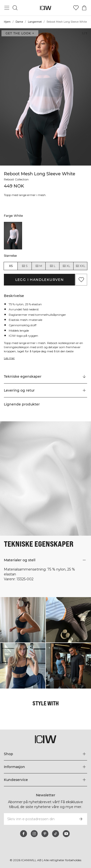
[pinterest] (45, 834)
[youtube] (66, 834)
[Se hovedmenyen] (7, 8)
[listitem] (13, 236)
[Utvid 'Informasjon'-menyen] (45, 767)
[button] (45, 390)
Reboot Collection (17, 179)
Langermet (35, 22)
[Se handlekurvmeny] (84, 8)
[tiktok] (56, 834)
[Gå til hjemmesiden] (45, 8)
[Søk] (15, 8)
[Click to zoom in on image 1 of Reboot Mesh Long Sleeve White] (45, 97)
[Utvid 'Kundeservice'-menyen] (45, 780)
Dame (19, 22)
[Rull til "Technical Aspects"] (45, 377)
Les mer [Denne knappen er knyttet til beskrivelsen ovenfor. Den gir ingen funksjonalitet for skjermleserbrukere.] (10, 358)
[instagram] (34, 834)
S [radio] (25, 266)
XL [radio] (66, 266)
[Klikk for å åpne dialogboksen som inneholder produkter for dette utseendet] (23, 620)
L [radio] (52, 266)
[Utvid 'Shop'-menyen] (45, 754)
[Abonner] (81, 819)
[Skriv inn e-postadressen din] (39, 819)
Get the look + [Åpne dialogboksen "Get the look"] (20, 33)
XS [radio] (11, 266)
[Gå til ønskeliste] (76, 8)
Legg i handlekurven (40, 280)
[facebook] (24, 834)
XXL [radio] (80, 266)
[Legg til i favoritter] (81, 280)
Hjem (7, 22)
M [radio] (39, 266)
